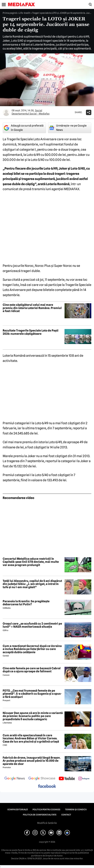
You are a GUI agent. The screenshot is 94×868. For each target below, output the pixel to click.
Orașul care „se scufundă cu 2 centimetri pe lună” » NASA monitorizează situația (32, 625)
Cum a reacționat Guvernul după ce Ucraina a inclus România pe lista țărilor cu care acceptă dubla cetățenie (32, 649)
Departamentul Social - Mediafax (31, 114)
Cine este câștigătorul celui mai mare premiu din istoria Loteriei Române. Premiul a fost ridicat (32, 308)
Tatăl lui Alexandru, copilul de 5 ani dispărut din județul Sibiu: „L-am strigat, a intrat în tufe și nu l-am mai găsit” (32, 584)
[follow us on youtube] (67, 779)
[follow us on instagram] (84, 779)
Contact (66, 815)
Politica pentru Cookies (46, 810)
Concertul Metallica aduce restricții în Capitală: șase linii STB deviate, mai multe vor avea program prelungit (31, 562)
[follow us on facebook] (47, 786)
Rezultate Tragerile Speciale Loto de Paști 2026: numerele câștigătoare (31, 332)
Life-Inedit (24, 13)
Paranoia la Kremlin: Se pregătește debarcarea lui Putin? (26, 603)
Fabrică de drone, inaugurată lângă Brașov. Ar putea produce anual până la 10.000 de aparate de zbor (32, 761)
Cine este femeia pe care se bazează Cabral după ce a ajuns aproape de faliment (32, 670)
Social (39, 110)
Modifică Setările (47, 823)
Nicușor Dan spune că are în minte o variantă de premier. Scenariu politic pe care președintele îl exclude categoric (33, 716)
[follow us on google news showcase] (42, 779)
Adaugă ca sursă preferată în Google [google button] (24, 128)
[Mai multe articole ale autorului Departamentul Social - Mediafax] (6, 112)
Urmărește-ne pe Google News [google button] (68, 128)
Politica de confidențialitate (40, 815)
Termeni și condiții (76, 810)
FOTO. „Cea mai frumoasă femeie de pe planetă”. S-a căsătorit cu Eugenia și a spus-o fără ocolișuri (32, 694)
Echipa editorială (18, 810)
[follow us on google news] (15, 779)
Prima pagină (10, 13)
